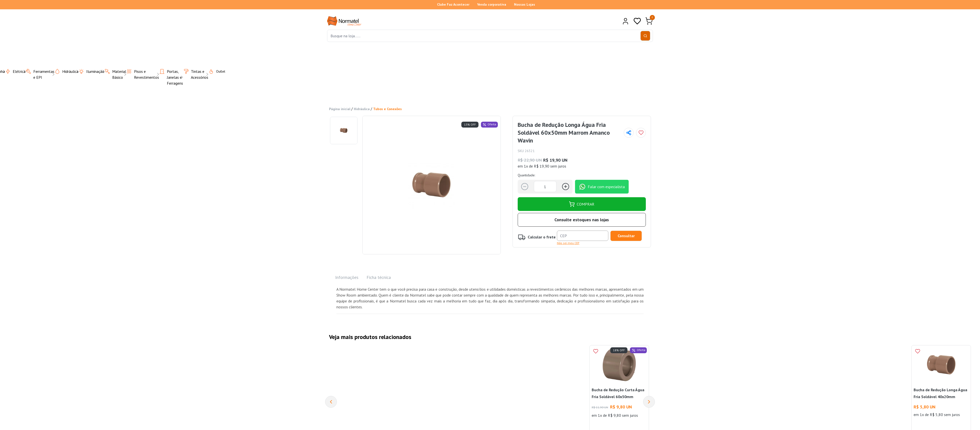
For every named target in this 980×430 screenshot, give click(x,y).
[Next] (649, 402)
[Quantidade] (545, 187)
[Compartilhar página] (629, 133)
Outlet (214, 71)
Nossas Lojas (525, 4)
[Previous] (331, 402)
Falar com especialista (602, 187)
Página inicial (340, 109)
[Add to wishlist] (641, 133)
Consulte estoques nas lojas (582, 220)
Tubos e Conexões (387, 109)
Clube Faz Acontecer (453, 4)
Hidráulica (362, 109)
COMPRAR (582, 204)
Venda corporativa (492, 4)
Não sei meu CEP (568, 243)
